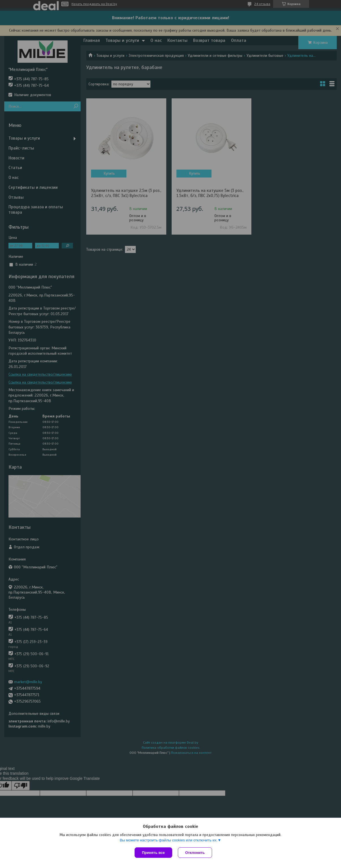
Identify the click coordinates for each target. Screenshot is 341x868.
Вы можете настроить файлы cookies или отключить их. (169, 840)
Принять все (153, 853)
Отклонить (195, 853)
